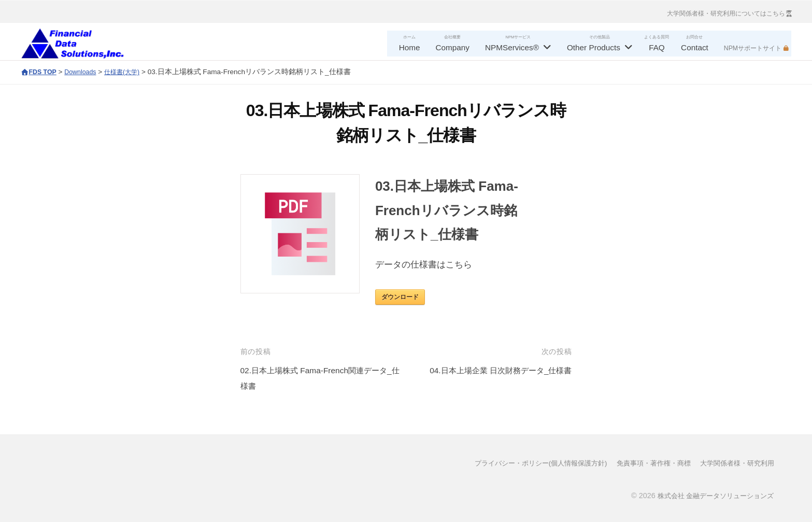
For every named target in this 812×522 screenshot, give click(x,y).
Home (410, 47)
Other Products (594, 47)
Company (453, 47)
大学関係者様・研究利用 (734, 463)
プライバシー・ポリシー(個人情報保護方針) (524, 463)
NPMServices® (512, 47)
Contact (695, 47)
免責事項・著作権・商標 (645, 463)
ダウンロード (400, 297)
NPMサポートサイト (753, 48)
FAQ (657, 47)
